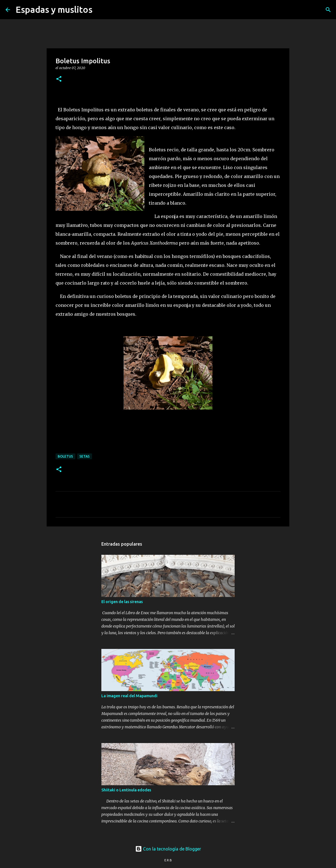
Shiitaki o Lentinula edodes (126, 790)
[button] (59, 79)
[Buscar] (100, 10)
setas (85, 456)
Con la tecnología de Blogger (168, 849)
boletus (65, 456)
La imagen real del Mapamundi (129, 696)
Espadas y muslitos (54, 9)
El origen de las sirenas (122, 602)
